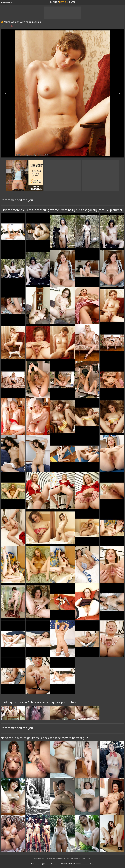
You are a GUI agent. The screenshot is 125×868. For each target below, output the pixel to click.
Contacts (35, 864)
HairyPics (63, 2)
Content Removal (50, 864)
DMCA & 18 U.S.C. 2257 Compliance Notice (77, 864)
